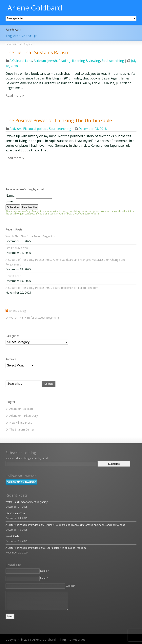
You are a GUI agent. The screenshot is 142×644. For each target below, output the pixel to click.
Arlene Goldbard (35, 8)
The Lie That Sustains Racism (38, 52)
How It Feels (14, 276)
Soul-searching (113, 61)
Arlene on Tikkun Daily (24, 416)
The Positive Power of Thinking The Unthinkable (59, 120)
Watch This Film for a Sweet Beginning (30, 236)
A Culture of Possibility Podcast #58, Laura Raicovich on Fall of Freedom (52, 288)
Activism (40, 61)
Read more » (15, 95)
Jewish (52, 61)
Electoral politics (35, 129)
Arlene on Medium (21, 409)
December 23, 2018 (91, 129)
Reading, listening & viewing (79, 61)
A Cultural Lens (21, 61)
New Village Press (21, 423)
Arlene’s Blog (17, 311)
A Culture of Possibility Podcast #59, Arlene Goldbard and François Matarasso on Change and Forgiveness (65, 525)
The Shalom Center (22, 429)
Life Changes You (17, 248)
